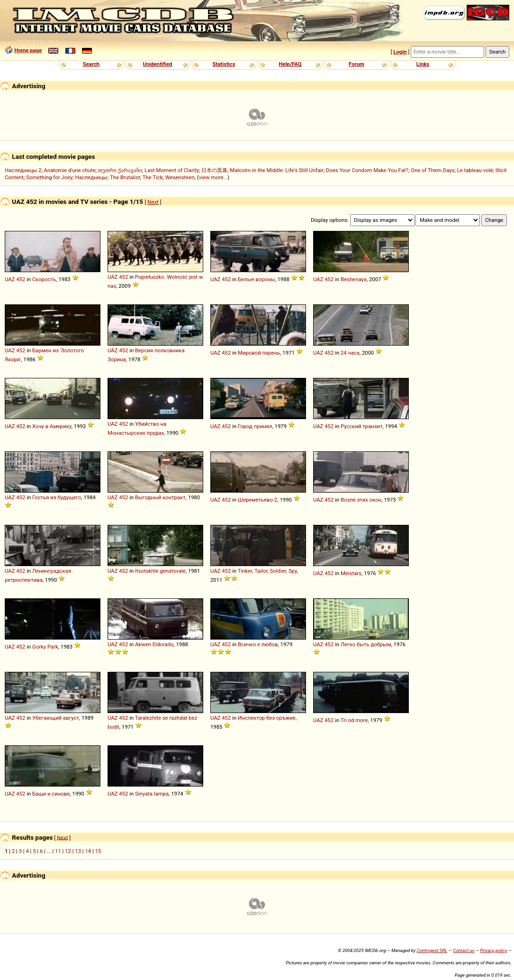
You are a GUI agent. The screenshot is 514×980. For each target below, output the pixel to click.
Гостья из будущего (57, 497)
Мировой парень (259, 353)
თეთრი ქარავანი (120, 170)
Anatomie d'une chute (70, 170)
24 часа (350, 353)
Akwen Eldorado (154, 644)
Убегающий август (56, 718)
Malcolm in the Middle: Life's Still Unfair (277, 170)
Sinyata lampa (152, 794)
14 (88, 851)
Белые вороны (256, 279)
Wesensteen (180, 177)
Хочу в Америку (52, 426)
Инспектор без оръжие (267, 718)
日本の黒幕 (214, 170)
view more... (213, 177)
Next (153, 202)
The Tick (153, 177)
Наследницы (91, 177)
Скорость (44, 279)
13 (78, 851)
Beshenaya (354, 279)
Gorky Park (45, 647)
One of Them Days (433, 170)
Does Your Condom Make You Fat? (367, 170)
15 (98, 851)
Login (400, 52)
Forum (356, 64)
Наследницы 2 (23, 170)
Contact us (464, 950)
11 (58, 851)
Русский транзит (362, 426)
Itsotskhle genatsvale (160, 571)
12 (68, 851)
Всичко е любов (258, 644)
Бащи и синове (51, 794)
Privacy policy (493, 950)
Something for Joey (49, 177)
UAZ (10, 279)
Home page (28, 50)
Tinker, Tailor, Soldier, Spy (267, 571)
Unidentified (158, 64)
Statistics (224, 64)
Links (423, 64)
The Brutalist (125, 177)
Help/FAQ (290, 64)
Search (91, 64)
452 (21, 279)
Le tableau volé (475, 170)
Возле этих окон (361, 500)
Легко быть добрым (366, 644)
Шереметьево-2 (257, 500)
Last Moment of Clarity (172, 170)
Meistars (351, 573)
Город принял (255, 426)
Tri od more (354, 720)
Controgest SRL (432, 950)
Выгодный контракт (160, 497)
